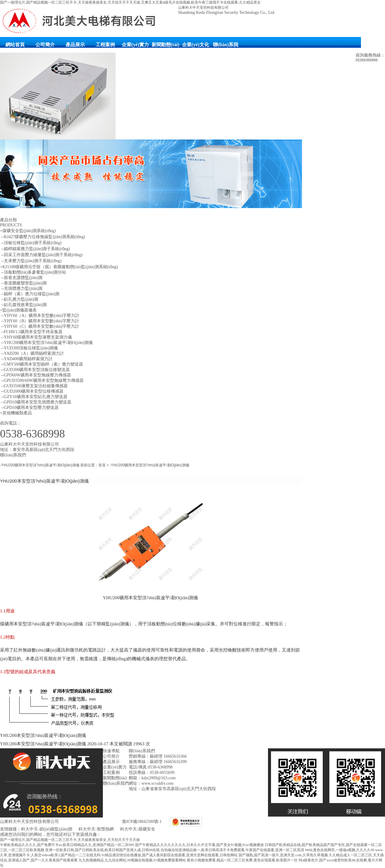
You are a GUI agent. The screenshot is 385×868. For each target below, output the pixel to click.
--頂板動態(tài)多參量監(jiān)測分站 (33, 272)
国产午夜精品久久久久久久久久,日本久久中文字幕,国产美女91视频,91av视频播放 (199, 845)
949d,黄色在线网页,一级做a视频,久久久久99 (340, 850)
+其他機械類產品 (16, 413)
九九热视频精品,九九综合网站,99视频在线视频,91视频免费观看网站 (132, 860)
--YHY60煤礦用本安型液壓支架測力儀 (36, 337)
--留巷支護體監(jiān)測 (21, 278)
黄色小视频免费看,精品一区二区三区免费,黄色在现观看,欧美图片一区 (242, 860)
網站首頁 (15, 45)
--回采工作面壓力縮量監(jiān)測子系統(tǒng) (41, 255)
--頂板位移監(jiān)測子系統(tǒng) (31, 243)
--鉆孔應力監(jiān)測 (19, 299)
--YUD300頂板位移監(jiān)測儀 (29, 348)
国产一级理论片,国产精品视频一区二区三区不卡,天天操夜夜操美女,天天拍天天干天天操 (70, 840)
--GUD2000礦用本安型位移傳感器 (32, 391)
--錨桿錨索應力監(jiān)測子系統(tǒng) (35, 249)
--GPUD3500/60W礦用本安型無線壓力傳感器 (42, 380)
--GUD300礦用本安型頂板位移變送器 (35, 370)
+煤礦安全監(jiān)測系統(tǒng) (28, 231)
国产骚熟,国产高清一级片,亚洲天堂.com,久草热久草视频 (283, 855)
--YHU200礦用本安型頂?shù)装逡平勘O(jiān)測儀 (46, 343)
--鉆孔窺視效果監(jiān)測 (23, 305)
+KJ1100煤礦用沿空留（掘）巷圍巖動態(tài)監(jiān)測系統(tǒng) (59, 267)
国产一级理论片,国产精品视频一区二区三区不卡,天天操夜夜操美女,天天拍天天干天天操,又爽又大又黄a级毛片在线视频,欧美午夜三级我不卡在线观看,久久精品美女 (130, 2)
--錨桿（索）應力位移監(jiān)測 (30, 294)
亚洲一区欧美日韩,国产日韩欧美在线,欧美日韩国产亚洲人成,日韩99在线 (102, 850)
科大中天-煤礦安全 (138, 829)
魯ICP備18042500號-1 (142, 822)
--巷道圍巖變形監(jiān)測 (23, 283)
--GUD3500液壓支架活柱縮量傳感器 (34, 386)
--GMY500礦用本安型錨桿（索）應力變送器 (42, 364)
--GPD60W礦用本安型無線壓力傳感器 (35, 375)
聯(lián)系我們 (226, 47)
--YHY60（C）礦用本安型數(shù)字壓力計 (40, 326)
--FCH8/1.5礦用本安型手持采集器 (31, 332)
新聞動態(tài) (165, 45)
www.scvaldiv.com (157, 783)
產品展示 (75, 45)
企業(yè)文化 (196, 45)
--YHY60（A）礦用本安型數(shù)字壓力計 (40, 316)
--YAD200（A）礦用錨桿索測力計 (32, 353)
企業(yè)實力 (135, 45)
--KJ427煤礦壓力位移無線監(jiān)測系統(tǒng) (43, 237)
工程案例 (105, 45)
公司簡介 (45, 45)
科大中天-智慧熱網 (96, 829)
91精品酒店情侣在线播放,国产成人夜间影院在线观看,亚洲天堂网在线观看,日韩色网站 (169, 855)
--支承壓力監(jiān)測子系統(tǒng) (31, 261)
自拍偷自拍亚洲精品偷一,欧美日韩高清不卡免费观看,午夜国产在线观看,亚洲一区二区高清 (232, 850)
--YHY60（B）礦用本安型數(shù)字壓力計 (40, 321)
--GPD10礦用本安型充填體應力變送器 (36, 402)
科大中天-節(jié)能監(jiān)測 (47, 829)
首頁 (102, 465)
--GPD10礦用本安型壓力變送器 (29, 408)
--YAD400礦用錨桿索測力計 (26, 359)
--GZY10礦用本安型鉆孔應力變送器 (34, 397)
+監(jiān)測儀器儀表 (18, 310)
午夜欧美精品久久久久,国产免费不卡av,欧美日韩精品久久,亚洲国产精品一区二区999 (67, 845)
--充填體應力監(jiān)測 (21, 288)
